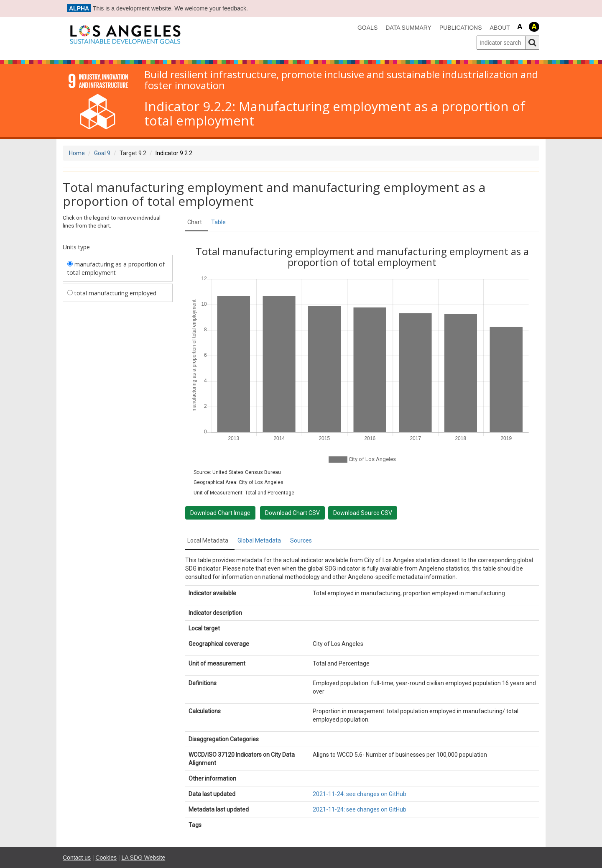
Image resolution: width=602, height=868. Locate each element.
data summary (408, 28)
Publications (461, 28)
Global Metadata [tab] (259, 540)
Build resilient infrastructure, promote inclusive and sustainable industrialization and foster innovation (341, 80)
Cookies (106, 858)
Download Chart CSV (292, 513)
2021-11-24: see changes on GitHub (360, 794)
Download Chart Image (220, 513)
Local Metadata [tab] (208, 540)
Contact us (77, 858)
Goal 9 (102, 153)
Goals (367, 28)
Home (77, 153)
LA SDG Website (143, 858)
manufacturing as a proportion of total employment (116, 268)
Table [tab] (218, 222)
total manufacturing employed (112, 293)
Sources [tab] (301, 540)
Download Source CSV (363, 513)
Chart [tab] (195, 222)
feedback (234, 8)
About (500, 28)
